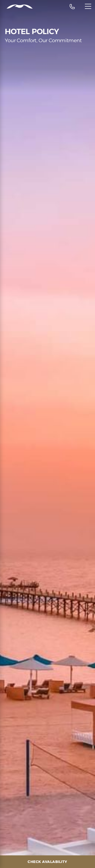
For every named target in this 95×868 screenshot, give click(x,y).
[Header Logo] (16, 7)
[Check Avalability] (48, 862)
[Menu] (88, 6)
